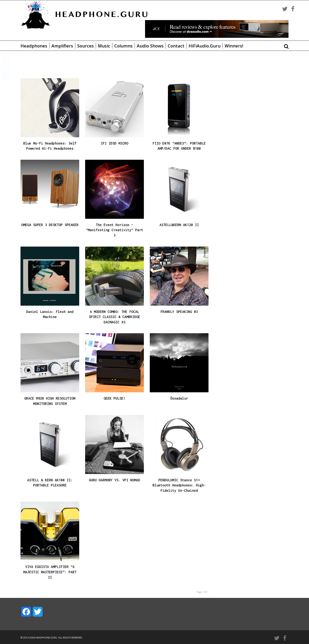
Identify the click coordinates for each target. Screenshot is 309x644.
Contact (176, 46)
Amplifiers (62, 46)
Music (104, 46)
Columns (123, 46)
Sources (86, 46)
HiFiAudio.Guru (205, 46)
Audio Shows (150, 46)
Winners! (234, 46)
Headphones (34, 46)
